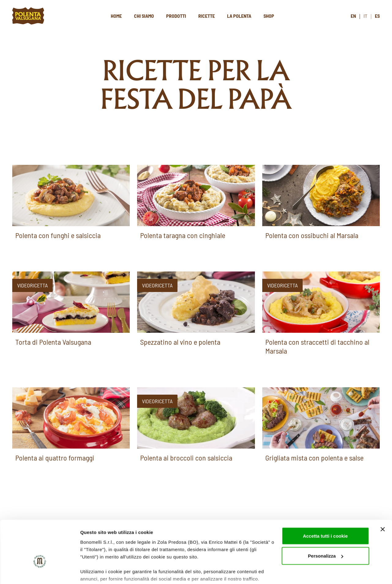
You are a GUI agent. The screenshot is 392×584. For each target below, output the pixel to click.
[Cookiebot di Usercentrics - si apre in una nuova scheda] (40, 572)
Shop (269, 16)
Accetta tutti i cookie (325, 498)
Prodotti (176, 16)
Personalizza (325, 518)
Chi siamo (144, 16)
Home (116, 16)
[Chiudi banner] (383, 491)
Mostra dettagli (97, 572)
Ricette (207, 16)
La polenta (239, 16)
